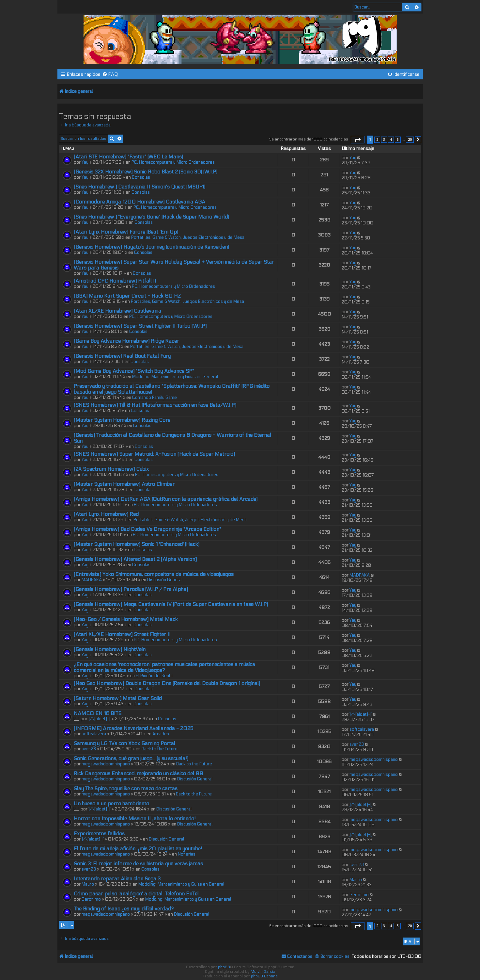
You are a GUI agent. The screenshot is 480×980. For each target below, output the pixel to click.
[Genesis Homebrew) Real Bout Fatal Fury (122, 356)
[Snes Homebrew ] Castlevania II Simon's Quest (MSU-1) (139, 187)
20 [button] (410, 139)
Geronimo (91, 899)
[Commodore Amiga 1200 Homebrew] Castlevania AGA (139, 202)
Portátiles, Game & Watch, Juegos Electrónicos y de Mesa (188, 237)
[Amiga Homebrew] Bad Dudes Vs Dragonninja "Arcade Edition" (147, 529)
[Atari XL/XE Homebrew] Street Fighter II (122, 634)
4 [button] (391, 139)
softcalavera (94, 734)
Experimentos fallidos (99, 834)
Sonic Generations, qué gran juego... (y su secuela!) (131, 759)
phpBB (224, 967)
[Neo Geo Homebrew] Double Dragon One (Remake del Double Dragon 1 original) (167, 683)
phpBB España (264, 976)
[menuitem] (110, 74)
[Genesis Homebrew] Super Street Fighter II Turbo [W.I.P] (140, 326)
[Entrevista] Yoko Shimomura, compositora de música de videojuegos (154, 574)
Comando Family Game (155, 398)
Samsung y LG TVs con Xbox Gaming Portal (124, 743)
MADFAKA (92, 580)
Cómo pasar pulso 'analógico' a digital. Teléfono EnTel (136, 894)
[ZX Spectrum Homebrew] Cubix (111, 469)
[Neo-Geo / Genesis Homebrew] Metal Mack (126, 619)
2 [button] (377, 139)
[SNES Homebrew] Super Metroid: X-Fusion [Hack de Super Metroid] (154, 454)
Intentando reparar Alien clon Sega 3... (119, 879)
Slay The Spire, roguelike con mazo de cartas (126, 789)
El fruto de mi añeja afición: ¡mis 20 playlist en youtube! (138, 849)
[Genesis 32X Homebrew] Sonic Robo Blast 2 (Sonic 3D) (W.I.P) (146, 172)
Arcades (161, 734)
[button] (358, 140)
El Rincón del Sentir (155, 676)
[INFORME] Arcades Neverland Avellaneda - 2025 (133, 728)
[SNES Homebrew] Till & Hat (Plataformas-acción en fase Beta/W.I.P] (155, 405)
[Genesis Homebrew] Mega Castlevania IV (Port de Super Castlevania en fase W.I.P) (171, 604)
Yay (85, 162)
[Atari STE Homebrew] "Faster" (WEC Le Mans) (128, 157)
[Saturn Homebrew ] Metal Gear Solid (118, 698)
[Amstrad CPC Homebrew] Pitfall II (115, 281)
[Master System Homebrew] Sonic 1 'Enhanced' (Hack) (137, 544)
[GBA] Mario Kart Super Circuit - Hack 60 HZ (127, 296)
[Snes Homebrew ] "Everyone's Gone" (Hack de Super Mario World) (151, 217)
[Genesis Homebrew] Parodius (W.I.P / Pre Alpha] (131, 589)
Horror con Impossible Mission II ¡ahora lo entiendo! (135, 819)
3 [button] (384, 139)
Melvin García (263, 972)
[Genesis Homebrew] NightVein (110, 649)
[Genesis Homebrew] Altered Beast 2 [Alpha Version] (135, 559)
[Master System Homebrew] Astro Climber (124, 484)
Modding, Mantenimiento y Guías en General (175, 377)
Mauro (88, 884)
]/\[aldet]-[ (100, 719)
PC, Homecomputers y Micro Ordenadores (173, 162)
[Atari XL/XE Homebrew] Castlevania (117, 311)
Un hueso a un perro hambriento (111, 804)
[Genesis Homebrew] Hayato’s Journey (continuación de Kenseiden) (151, 247)
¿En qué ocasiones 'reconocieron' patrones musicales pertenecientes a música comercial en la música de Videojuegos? (164, 667)
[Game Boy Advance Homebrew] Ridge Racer (126, 341)
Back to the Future (160, 749)
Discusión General (165, 580)
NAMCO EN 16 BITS (98, 713)
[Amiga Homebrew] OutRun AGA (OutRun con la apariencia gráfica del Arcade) (166, 499)
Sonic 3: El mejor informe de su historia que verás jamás (138, 864)
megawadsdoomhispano (106, 764)
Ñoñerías (187, 854)
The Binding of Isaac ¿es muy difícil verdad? (124, 909)
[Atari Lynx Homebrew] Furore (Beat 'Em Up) (126, 232)
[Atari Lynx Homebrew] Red (106, 514)
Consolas (141, 177)
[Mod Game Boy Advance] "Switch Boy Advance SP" (134, 371)
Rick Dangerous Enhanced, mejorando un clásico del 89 (138, 774)
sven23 (89, 749)
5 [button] (398, 139)
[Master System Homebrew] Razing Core (122, 420)
